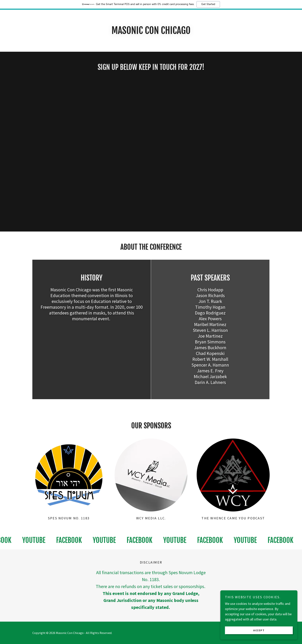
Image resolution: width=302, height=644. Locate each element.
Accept (259, 630)
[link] (36, 540)
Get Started (208, 4)
